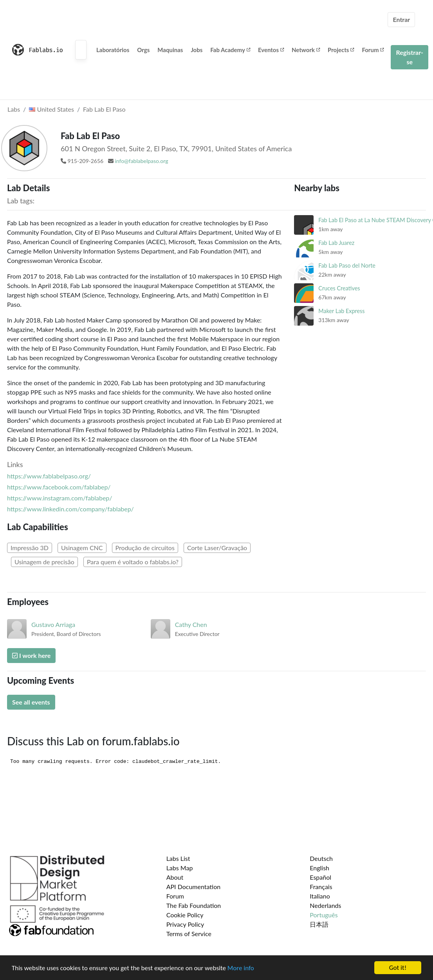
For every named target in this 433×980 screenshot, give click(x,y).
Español (320, 877)
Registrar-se (410, 57)
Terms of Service (189, 934)
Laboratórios (113, 50)
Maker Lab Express (341, 311)
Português (324, 915)
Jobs (197, 50)
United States (51, 109)
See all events (31, 702)
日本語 (319, 924)
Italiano (320, 896)
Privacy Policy (185, 924)
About (175, 877)
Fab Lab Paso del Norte (347, 265)
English (319, 868)
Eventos (271, 50)
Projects (341, 50)
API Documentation (194, 887)
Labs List (178, 858)
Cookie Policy (185, 915)
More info (241, 968)
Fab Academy (230, 50)
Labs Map (180, 868)
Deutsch (321, 858)
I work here (31, 655)
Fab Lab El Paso (104, 109)
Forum (373, 50)
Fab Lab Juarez (336, 243)
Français (321, 887)
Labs (14, 109)
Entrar (401, 19)
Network (306, 50)
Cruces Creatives (339, 288)
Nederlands (325, 905)
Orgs (143, 50)
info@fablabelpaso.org (141, 161)
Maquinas (170, 50)
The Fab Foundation (194, 905)
